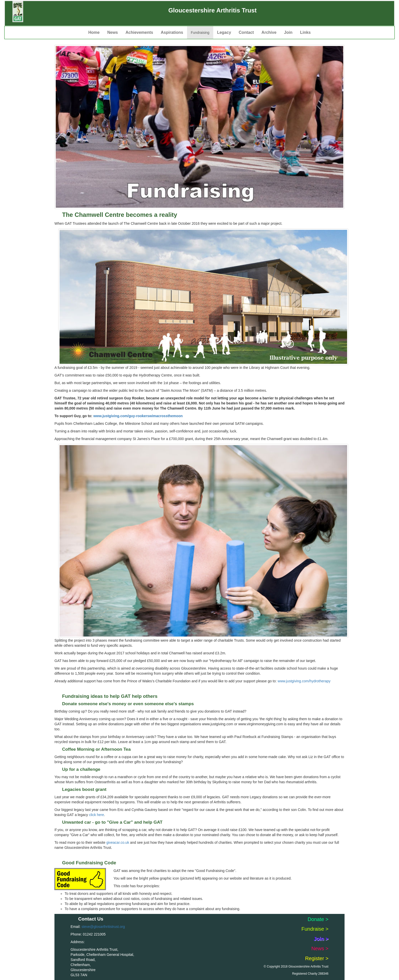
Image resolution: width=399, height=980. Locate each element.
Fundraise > (315, 929)
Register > (317, 958)
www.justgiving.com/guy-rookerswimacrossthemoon (138, 416)
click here (97, 815)
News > (320, 948)
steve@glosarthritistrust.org (103, 927)
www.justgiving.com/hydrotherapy (304, 681)
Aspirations (172, 32)
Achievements (139, 32)
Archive (269, 32)
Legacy (224, 32)
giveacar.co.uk (118, 842)
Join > (321, 939)
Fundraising (200, 33)
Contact (246, 32)
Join (288, 32)
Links (305, 32)
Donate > (318, 919)
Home (94, 32)
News (112, 32)
